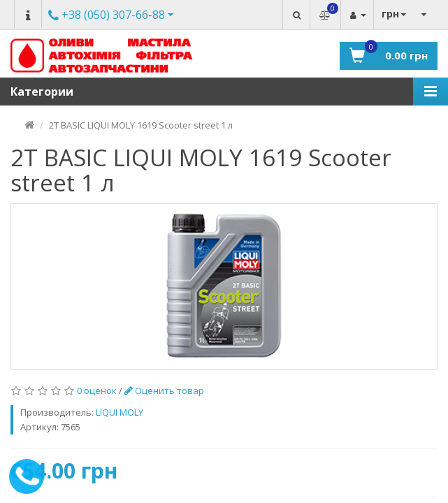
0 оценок (97, 391)
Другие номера (107, 16)
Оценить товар (164, 391)
